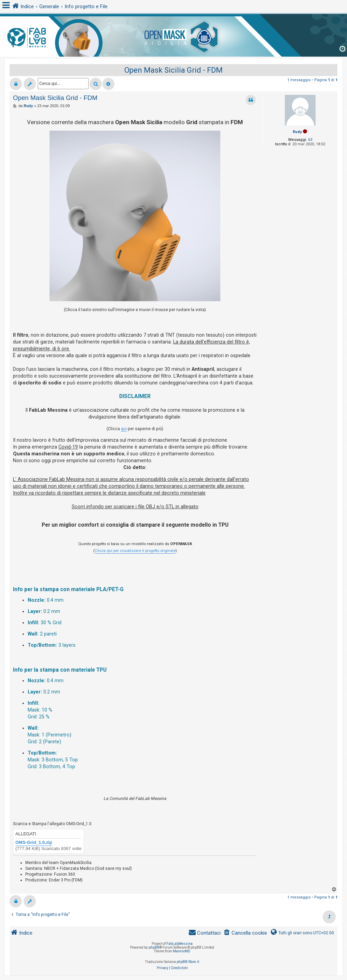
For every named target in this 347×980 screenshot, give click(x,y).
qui (124, 429)
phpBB (154, 947)
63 (310, 140)
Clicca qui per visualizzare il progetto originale (135, 551)
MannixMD (182, 951)
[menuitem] (245, 933)
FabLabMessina (179, 944)
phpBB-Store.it (188, 962)
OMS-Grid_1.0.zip (34, 842)
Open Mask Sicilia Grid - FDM (173, 70)
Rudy (297, 132)
